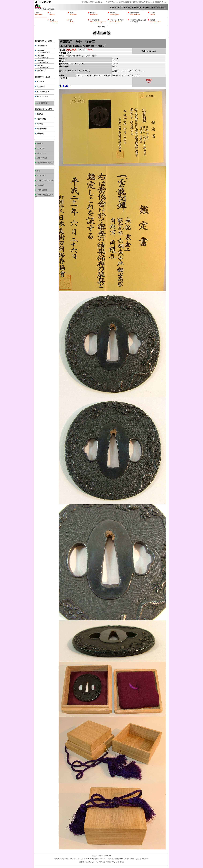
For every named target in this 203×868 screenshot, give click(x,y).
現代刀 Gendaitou (42, 96)
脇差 (73, 14)
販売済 (156, 21)
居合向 (153, 14)
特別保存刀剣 (40, 119)
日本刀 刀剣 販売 (43, 2)
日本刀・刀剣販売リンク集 (44, 196)
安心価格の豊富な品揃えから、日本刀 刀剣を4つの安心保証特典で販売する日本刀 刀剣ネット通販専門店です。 (125, 2)
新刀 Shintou (40, 87)
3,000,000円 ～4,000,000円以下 (43, 51)
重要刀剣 (39, 114)
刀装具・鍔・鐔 (124, 859)
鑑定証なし (40, 134)
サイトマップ (40, 176)
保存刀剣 (39, 124)
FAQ (37, 171)
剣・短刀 (94, 14)
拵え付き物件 (135, 14)
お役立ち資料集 (41, 190)
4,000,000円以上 (41, 46)
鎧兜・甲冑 (145, 859)
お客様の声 (40, 185)
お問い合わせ (40, 153)
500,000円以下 (41, 70)
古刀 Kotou (40, 82)
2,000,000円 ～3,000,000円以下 (43, 56)
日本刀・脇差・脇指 (87, 859)
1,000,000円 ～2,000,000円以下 (43, 61)
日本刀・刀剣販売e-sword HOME (101, 856)
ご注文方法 (40, 148)
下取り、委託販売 (118, 862)
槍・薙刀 (115, 14)
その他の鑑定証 (41, 129)
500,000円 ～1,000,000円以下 (43, 66)
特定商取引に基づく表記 (44, 163)
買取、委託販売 (41, 158)
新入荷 (54, 21)
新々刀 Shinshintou (42, 91)
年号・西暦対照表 (42, 103)
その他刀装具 (98, 21)
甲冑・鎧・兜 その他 (117, 21)
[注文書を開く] (65, 86)
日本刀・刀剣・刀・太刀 (72, 859)
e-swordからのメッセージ (44, 180)
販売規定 (39, 144)
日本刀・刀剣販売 (45, 9)
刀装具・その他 (135, 859)
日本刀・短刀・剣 (100, 859)
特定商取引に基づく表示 (103, 862)
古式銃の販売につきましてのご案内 (138, 21)
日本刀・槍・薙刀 (112, 859)
